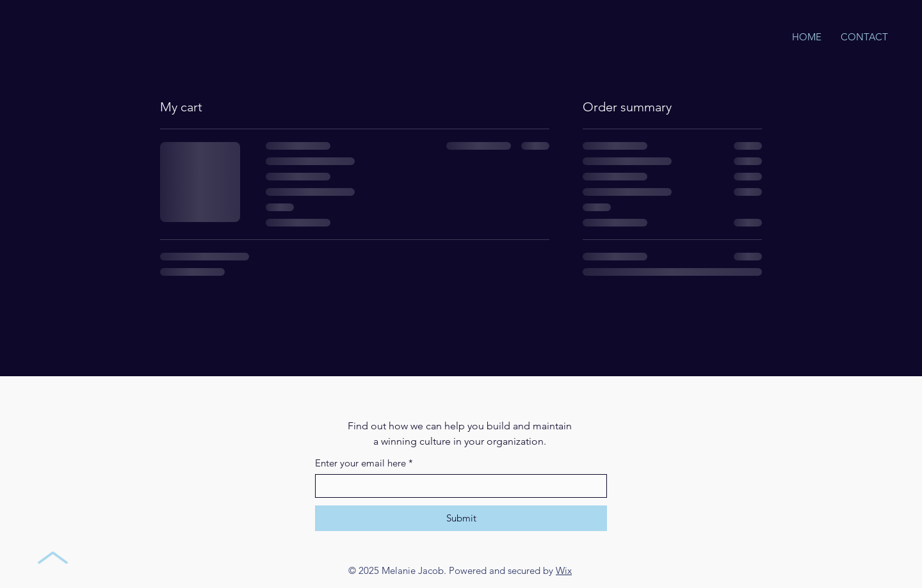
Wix (564, 570)
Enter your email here (364, 463)
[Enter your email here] (457, 486)
